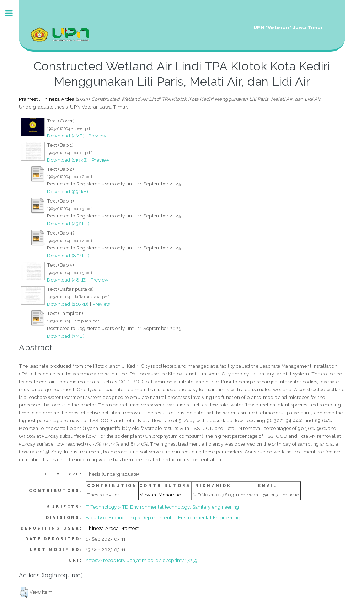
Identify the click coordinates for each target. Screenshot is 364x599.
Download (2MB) (66, 136)
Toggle (13, 13)
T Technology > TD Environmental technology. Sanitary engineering (162, 507)
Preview (97, 136)
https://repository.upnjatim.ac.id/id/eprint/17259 (142, 560)
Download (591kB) (68, 191)
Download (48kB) (67, 280)
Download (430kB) (68, 224)
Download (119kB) (67, 160)
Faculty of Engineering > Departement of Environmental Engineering (163, 517)
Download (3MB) (66, 336)
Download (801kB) (68, 256)
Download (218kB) (68, 304)
